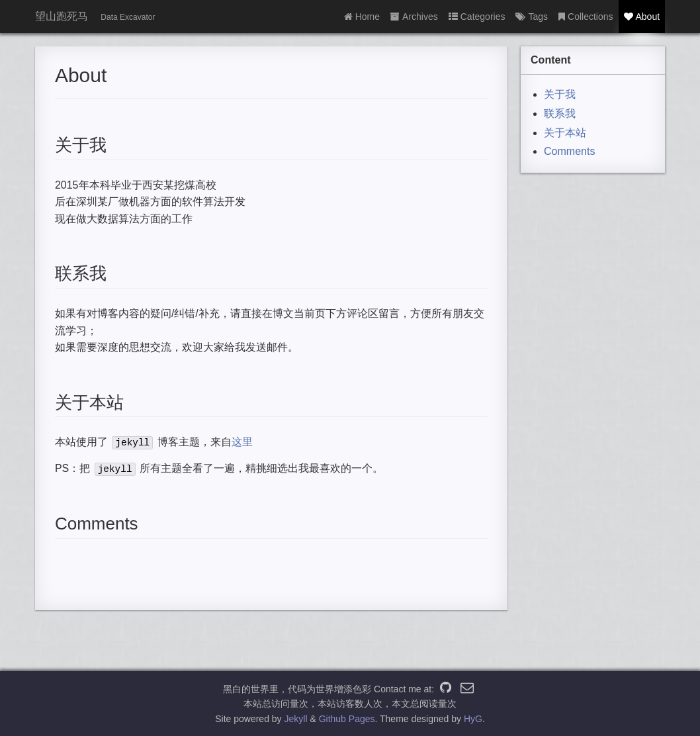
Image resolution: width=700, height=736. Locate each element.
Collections (586, 17)
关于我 (560, 94)
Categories (477, 17)
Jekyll (296, 719)
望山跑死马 (62, 16)
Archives (414, 17)
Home (362, 17)
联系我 (560, 114)
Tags (532, 17)
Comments (569, 151)
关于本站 (565, 133)
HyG (473, 719)
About (642, 17)
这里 (242, 442)
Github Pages (347, 719)
